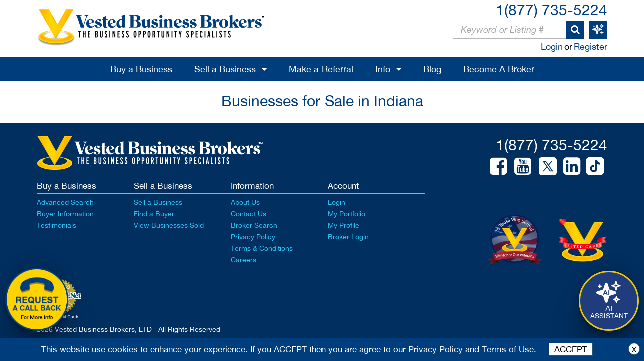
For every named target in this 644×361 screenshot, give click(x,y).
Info (383, 69)
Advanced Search (65, 202)
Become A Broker (499, 69)
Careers (244, 260)
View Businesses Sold (169, 225)
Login (552, 46)
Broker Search (254, 225)
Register (591, 46)
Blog (432, 69)
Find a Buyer (154, 214)
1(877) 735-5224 (552, 9)
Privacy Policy (253, 237)
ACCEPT (571, 349)
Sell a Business (225, 69)
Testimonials (56, 225)
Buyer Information (65, 214)
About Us (245, 202)
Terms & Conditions (262, 248)
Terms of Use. (509, 349)
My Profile (343, 225)
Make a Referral (321, 69)
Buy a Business (141, 69)
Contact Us (249, 214)
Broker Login (348, 237)
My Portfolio (346, 214)
